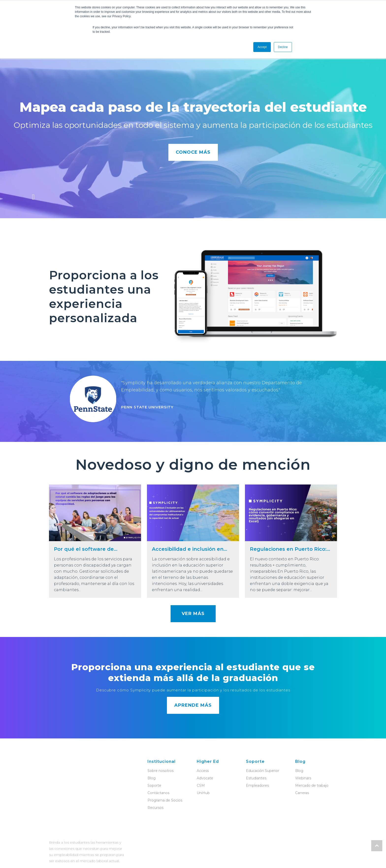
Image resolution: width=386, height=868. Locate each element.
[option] (193, 401)
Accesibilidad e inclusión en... (190, 549)
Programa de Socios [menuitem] (165, 800)
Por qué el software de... (86, 549)
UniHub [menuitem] (203, 793)
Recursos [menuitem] (155, 808)
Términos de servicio (171, 856)
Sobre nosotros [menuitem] (161, 771)
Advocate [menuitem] (205, 778)
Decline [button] (283, 47)
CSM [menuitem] (201, 785)
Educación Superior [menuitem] (263, 771)
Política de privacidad (214, 856)
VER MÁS (193, 614)
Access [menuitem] (203, 771)
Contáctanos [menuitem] (158, 793)
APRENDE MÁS (193, 705)
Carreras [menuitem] (302, 793)
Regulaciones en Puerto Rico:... (290, 549)
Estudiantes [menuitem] (256, 778)
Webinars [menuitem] (303, 778)
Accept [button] (262, 47)
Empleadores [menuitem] (257, 785)
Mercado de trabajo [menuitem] (312, 785)
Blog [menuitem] (152, 778)
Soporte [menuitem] (154, 785)
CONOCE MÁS (193, 152)
